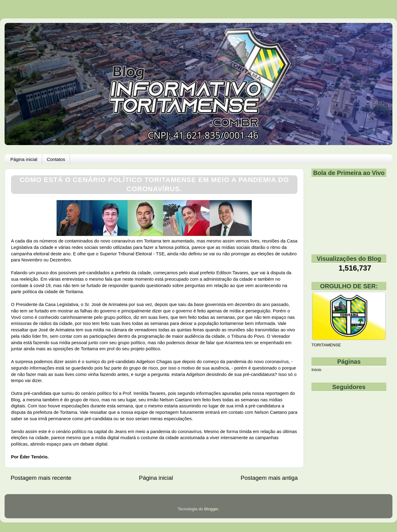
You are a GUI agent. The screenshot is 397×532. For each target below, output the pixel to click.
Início (316, 370)
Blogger (211, 509)
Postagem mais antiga (269, 478)
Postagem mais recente (41, 478)
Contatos (56, 159)
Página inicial (24, 159)
